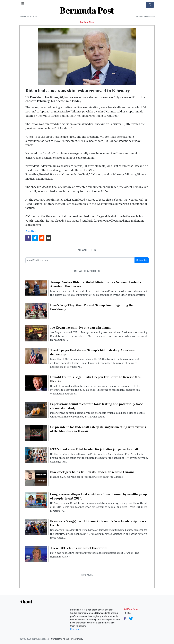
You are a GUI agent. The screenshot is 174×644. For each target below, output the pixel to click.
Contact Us (57, 639)
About (66, 639)
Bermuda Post (87, 10)
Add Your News (87, 22)
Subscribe (142, 260)
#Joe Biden (31, 231)
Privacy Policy (76, 639)
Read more (75, 629)
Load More (87, 575)
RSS (128, 613)
